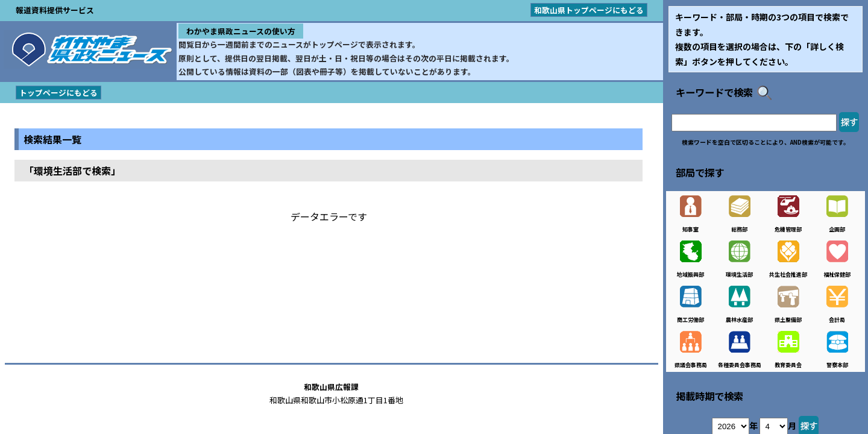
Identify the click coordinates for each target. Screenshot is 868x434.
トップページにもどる (58, 93)
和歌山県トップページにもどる (589, 10)
